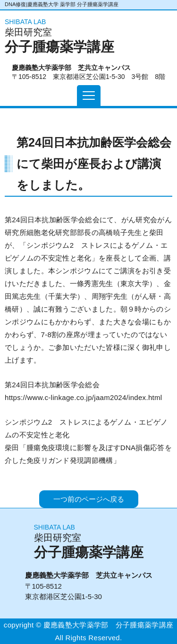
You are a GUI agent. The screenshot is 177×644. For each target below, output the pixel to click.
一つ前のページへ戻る (89, 499)
